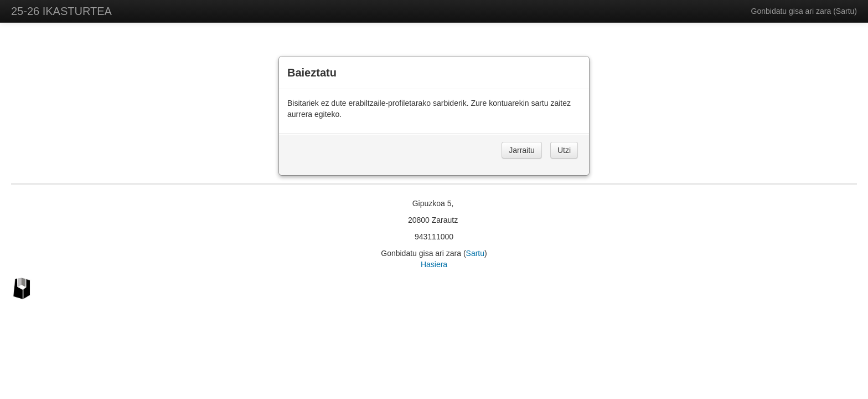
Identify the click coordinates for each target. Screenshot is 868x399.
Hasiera (434, 264)
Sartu (845, 11)
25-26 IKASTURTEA (61, 11)
